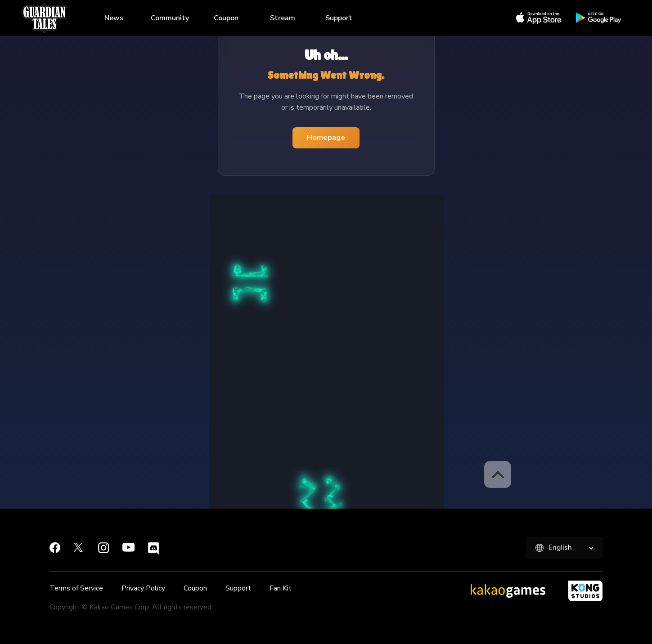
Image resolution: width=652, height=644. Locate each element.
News (114, 18)
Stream (283, 18)
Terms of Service (76, 588)
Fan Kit (281, 588)
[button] (498, 474)
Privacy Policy (143, 588)
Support (339, 18)
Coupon (226, 18)
